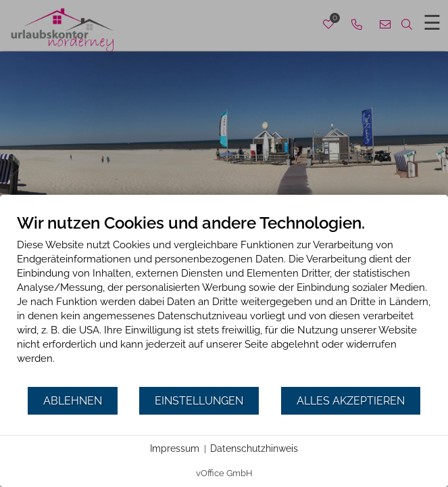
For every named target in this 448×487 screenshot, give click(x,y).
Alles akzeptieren (351, 401)
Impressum (175, 448)
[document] (224, 299)
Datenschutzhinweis (254, 448)
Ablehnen (73, 401)
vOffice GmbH (224, 473)
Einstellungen (199, 401)
